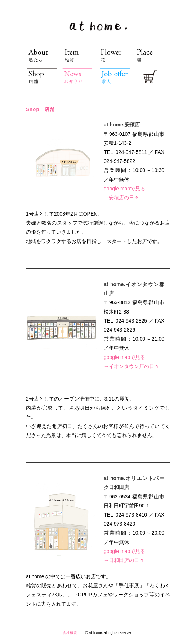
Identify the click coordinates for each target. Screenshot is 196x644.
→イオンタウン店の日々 (132, 366)
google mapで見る (124, 189)
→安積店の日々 (121, 198)
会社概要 (70, 633)
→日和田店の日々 (124, 560)
